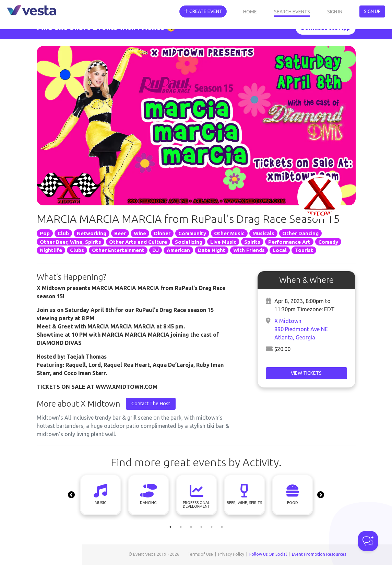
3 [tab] (191, 527)
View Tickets (306, 373)
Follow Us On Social (268, 554)
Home (250, 12)
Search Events (292, 12)
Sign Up (372, 11)
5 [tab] (212, 527)
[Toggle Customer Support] (368, 541)
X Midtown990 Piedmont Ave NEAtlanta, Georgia (301, 329)
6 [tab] (222, 527)
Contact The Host (151, 404)
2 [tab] (181, 527)
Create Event (203, 11)
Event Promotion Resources (319, 554)
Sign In (335, 12)
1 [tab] (170, 527)
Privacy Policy (231, 554)
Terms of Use (200, 554)
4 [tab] (201, 527)
